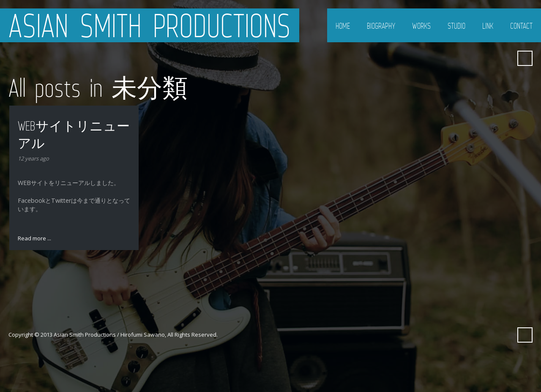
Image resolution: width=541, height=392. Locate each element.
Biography (381, 26)
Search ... (525, 58)
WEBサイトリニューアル (74, 135)
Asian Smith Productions (150, 25)
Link (488, 26)
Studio (456, 26)
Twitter (474, 58)
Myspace (504, 58)
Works (421, 26)
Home (343, 26)
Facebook (489, 58)
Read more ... (34, 238)
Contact (521, 26)
